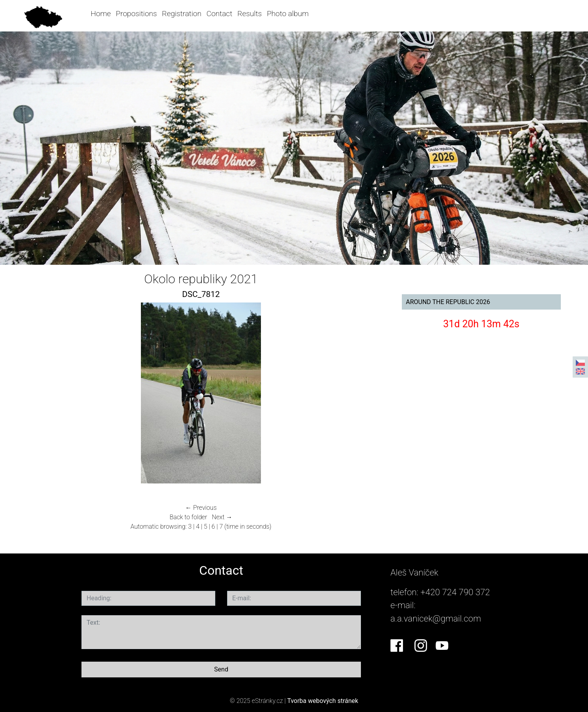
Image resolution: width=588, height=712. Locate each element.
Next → (222, 517)
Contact (219, 14)
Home (101, 14)
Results (250, 14)
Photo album (288, 14)
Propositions (136, 14)
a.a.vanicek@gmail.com (436, 618)
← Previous (201, 508)
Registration (182, 14)
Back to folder (188, 517)
